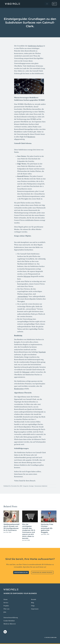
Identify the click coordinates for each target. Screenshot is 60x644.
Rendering (18, 336)
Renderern (31, 137)
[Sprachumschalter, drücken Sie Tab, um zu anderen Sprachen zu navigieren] (54, 4)
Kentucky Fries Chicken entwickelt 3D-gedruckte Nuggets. (47, 528)
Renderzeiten (19, 389)
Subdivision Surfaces (35, 46)
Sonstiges (31, 486)
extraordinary (23, 297)
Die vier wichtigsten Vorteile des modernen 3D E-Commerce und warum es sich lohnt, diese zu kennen (29, 531)
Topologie (42, 352)
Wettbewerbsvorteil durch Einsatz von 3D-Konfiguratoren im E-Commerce (11, 527)
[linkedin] (5, 632)
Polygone (27, 276)
